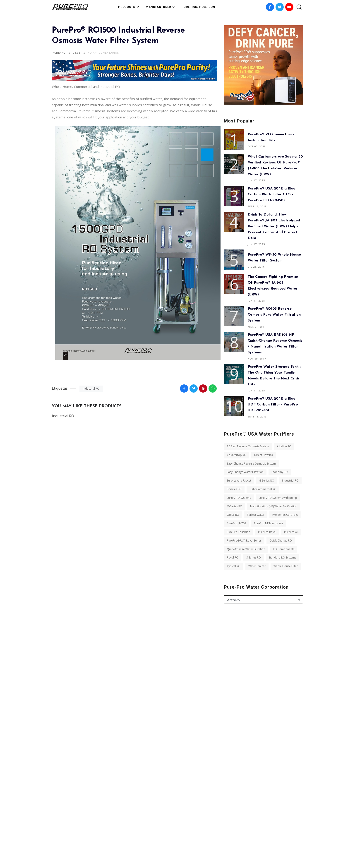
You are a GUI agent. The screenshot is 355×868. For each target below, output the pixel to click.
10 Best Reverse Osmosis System (248, 446)
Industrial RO (91, 389)
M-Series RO (235, 506)
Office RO (233, 515)
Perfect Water (256, 515)
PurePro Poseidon (239, 532)
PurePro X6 (291, 532)
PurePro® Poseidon (198, 7)
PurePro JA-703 (236, 523)
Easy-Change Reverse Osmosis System (251, 464)
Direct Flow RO (264, 455)
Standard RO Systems (282, 557)
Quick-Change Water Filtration (246, 549)
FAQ (156, 844)
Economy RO (280, 472)
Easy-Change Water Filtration (245, 472)
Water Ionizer (257, 566)
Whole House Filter (286, 566)
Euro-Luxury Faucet (239, 481)
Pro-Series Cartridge (285, 515)
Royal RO (233, 557)
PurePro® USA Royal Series (244, 541)
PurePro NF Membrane (269, 523)
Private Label (173, 844)
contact (195, 844)
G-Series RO (267, 481)
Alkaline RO (284, 446)
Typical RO (234, 566)
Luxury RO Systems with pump (278, 498)
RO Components (284, 549)
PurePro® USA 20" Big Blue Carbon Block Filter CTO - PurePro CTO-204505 (271, 194)
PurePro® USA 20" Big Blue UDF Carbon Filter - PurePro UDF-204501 (273, 405)
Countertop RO (237, 455)
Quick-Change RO (281, 541)
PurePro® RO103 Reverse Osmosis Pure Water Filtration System (274, 315)
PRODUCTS (127, 7)
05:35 (77, 53)
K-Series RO (234, 489)
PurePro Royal (267, 532)
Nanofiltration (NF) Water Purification (274, 506)
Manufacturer (158, 7)
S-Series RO (254, 557)
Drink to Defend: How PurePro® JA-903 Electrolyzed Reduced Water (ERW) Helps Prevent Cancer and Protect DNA (274, 226)
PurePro (59, 53)
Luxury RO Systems (239, 498)
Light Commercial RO (263, 489)
